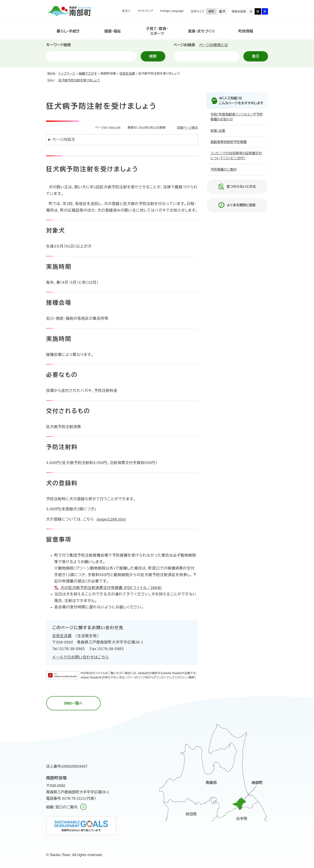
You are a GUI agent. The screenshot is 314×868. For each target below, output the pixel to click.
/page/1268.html (111, 519)
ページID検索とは (214, 45)
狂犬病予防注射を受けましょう (79, 80)
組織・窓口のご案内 (62, 807)
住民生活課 (127, 73)
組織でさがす (88, 73)
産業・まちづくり (201, 31)
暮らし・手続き (68, 31)
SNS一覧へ (73, 703)
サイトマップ (145, 11)
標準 (211, 12)
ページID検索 (184, 45)
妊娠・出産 (218, 131)
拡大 (222, 11)
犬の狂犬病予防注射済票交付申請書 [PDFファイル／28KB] (111, 588)
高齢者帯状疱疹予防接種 (229, 142)
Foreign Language (172, 11)
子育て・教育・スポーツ (157, 31)
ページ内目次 (64, 140)
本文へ (126, 11)
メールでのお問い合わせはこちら (81, 657)
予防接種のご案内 (224, 170)
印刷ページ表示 (187, 128)
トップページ (67, 73)
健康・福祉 (113, 31)
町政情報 (246, 31)
